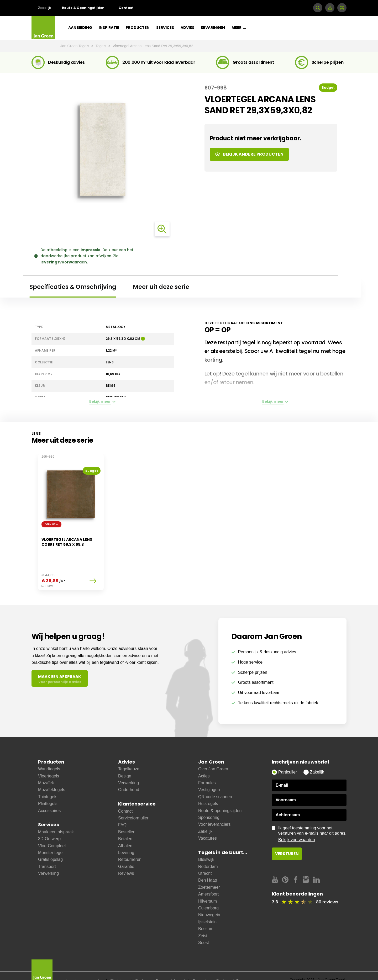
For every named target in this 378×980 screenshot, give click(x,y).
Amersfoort (208, 881)
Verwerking (48, 860)
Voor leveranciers (214, 811)
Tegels (101, 46)
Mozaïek (46, 770)
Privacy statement (170, 967)
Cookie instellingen (232, 967)
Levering (126, 839)
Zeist (203, 923)
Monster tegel (51, 839)
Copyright (201, 967)
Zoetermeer (209, 874)
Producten (138, 28)
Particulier (288, 759)
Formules (207, 770)
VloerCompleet (52, 833)
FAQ (122, 812)
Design (125, 763)
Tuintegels (48, 784)
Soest (204, 929)
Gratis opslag (50, 846)
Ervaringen (213, 28)
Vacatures (208, 825)
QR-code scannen (215, 784)
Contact (126, 8)
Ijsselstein (207, 909)
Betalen (125, 826)
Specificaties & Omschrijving (73, 287)
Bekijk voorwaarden (297, 827)
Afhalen (125, 833)
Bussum (206, 916)
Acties (204, 763)
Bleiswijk (206, 846)
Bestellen (127, 819)
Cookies (142, 967)
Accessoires (49, 798)
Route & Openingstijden (83, 8)
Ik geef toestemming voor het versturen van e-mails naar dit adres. (312, 821)
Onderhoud (129, 777)
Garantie (126, 853)
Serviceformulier (133, 805)
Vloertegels (49, 763)
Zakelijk (44, 8)
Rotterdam (208, 853)
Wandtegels (49, 756)
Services (165, 28)
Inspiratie (109, 28)
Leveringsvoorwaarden (84, 967)
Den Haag (208, 867)
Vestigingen (209, 777)
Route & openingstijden (220, 798)
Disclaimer (119, 967)
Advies (187, 28)
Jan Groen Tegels (75, 46)
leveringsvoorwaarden (64, 262)
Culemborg (208, 895)
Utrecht (205, 860)
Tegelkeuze (129, 756)
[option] (71, 519)
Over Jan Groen (213, 756)
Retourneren (130, 846)
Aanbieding (80, 28)
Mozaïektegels (52, 777)
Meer (239, 28)
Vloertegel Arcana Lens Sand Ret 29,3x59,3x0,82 (153, 46)
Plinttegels (48, 790)
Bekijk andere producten (249, 154)
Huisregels (208, 790)
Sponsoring (209, 804)
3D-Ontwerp (49, 826)
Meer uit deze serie (161, 287)
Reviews (126, 860)
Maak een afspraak (56, 819)
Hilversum (208, 888)
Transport (47, 853)
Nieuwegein (209, 902)
